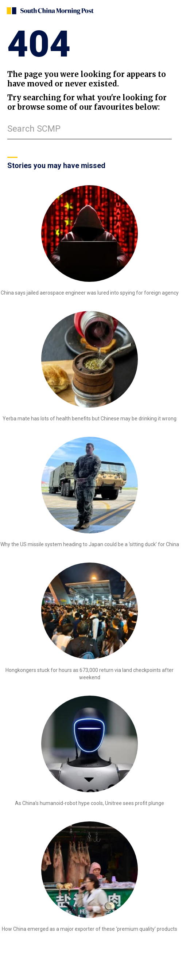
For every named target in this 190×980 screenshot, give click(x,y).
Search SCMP (34, 129)
